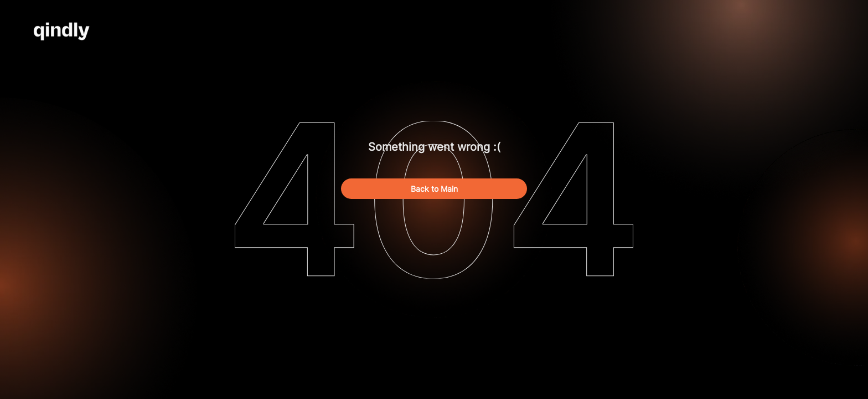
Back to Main (434, 189)
